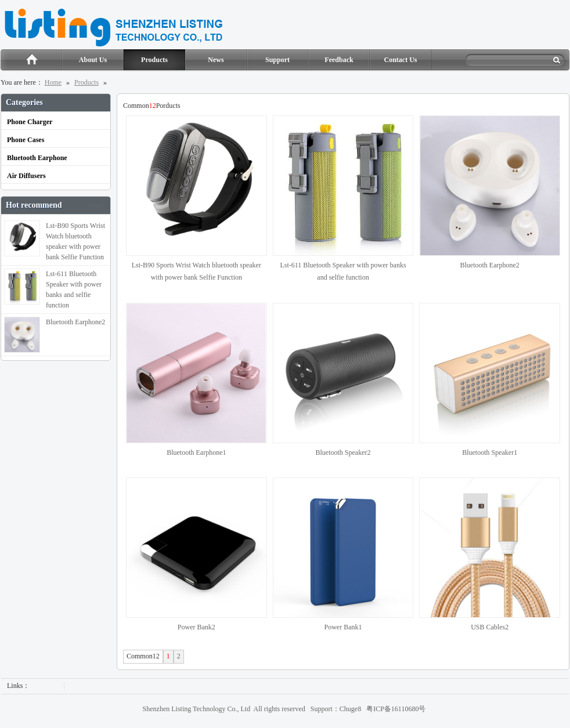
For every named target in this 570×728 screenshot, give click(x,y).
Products (154, 60)
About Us (93, 60)
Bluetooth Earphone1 (196, 452)
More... (98, 205)
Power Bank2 (196, 627)
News (216, 60)
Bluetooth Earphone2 (490, 265)
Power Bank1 (343, 627)
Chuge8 (350, 709)
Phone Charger (30, 122)
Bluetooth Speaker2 (343, 452)
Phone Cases (26, 140)
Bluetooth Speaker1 (490, 452)
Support (277, 60)
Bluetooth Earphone (37, 158)
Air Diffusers (26, 176)
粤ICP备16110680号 (396, 709)
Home (31, 60)
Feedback (339, 60)
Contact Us (401, 60)
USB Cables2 (490, 627)
